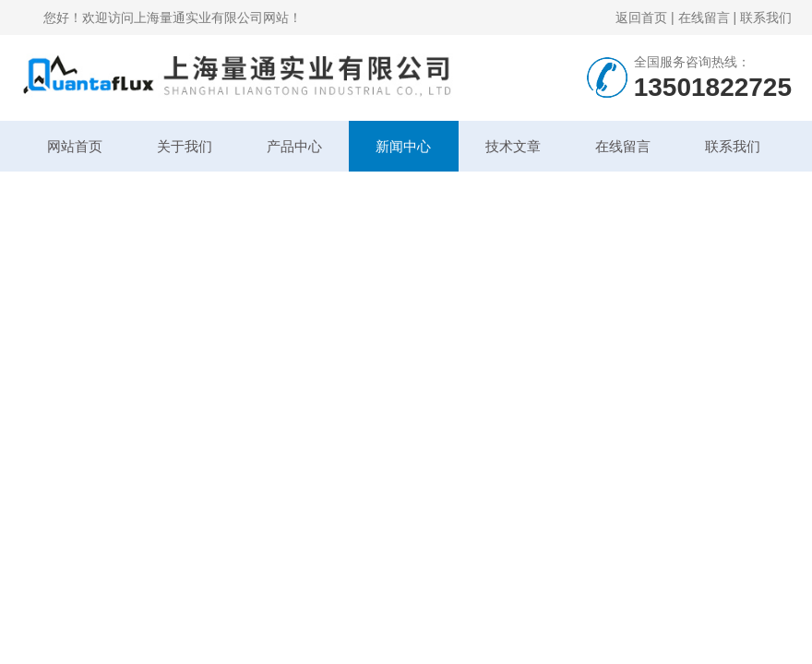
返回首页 (641, 18)
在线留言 (704, 18)
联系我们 (766, 18)
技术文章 (513, 146)
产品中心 (294, 146)
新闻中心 (403, 146)
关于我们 (185, 146)
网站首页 (75, 146)
